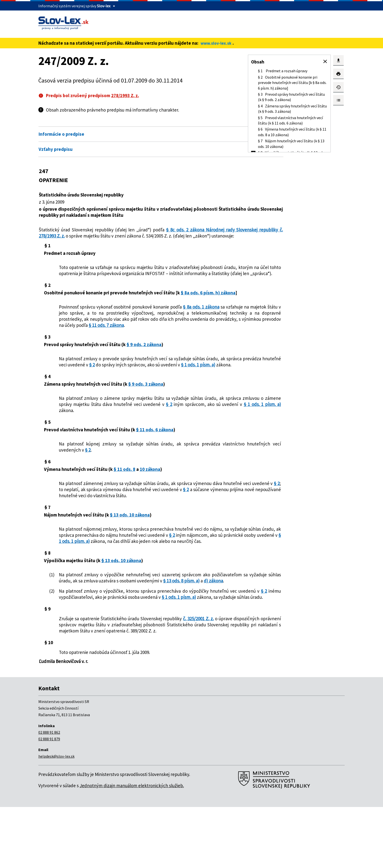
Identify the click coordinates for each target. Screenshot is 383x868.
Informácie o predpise (61, 134)
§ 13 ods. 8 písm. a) (103, 630)
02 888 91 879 (49, 800)
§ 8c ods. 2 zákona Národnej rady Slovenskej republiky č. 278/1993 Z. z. (127, 233)
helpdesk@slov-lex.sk (56, 817)
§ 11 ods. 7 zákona (178, 350)
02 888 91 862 (49, 793)
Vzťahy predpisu (56, 149)
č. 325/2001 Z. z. (197, 673)
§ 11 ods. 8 (124, 500)
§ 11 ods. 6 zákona (155, 460)
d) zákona (135, 630)
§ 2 (175, 389)
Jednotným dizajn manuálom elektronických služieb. (132, 847)
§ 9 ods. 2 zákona (144, 369)
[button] (325, 62)
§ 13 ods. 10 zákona (130, 551)
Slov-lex (104, 6)
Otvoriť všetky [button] (203, 124)
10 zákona (150, 500)
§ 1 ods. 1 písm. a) (129, 395)
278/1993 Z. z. (125, 95)
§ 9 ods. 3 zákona (146, 414)
